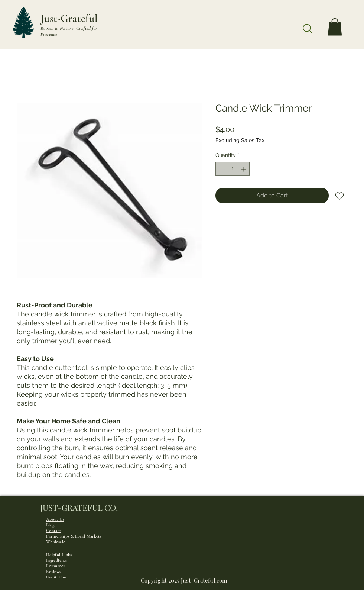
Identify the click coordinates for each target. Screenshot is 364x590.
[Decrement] (221, 169)
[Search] (308, 29)
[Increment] (244, 169)
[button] (335, 27)
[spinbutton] (233, 169)
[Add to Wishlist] (339, 196)
